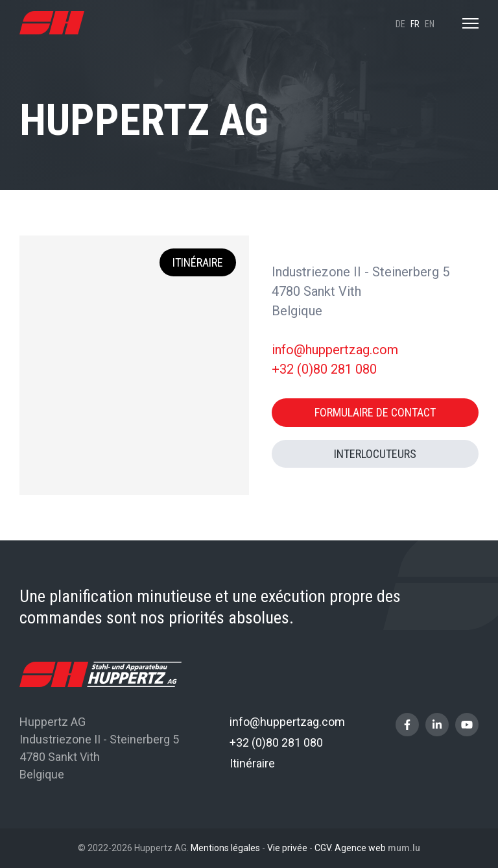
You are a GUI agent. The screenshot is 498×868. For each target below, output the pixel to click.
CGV (323, 848)
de (400, 24)
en (430, 24)
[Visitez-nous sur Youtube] (467, 725)
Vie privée (287, 848)
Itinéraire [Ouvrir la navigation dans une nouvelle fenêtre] (198, 262)
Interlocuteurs (375, 454)
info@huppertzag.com (335, 350)
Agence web (360, 848)
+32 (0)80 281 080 (324, 369)
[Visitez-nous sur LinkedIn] (437, 725)
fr (415, 24)
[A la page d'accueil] (52, 23)
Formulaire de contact (375, 412)
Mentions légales (225, 848)
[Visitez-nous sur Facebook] (407, 725)
